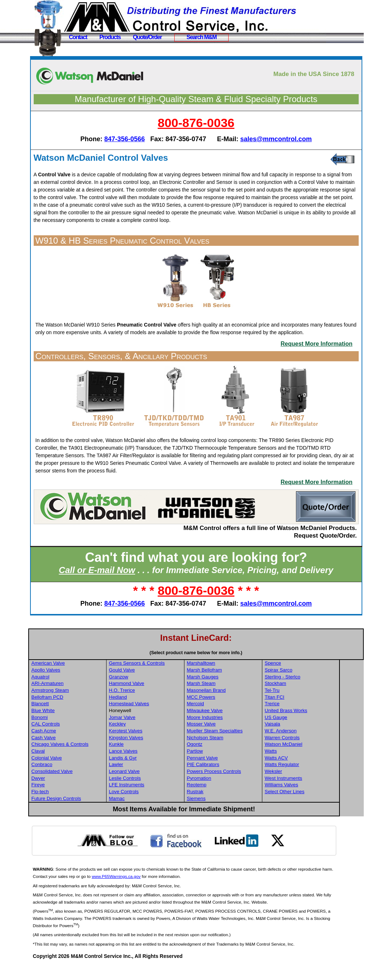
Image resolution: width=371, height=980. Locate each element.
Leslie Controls (152, 793)
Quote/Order (147, 37)
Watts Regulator (307, 780)
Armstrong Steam (78, 705)
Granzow (145, 692)
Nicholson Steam (231, 753)
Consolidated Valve (80, 786)
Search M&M (202, 37)
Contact (78, 37)
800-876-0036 (210, 123)
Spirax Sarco (304, 685)
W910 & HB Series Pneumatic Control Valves (150, 248)
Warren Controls (307, 753)
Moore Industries (231, 733)
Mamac (144, 814)
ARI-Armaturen (75, 699)
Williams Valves (307, 800)
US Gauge (301, 733)
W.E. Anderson (306, 746)
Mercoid (221, 719)
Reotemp (222, 800)
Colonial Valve (74, 773)
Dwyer (66, 793)
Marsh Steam (227, 699)
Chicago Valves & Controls (88, 759)
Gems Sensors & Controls (164, 678)
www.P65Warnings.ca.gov (156, 891)
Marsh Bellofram (230, 685)
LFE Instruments (154, 800)
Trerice (297, 719)
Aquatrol (68, 692)
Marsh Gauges (228, 692)
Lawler (143, 780)
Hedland (145, 712)
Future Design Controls (84, 814)
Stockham (301, 699)
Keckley (144, 739)
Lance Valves (150, 766)
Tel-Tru (297, 705)
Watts (296, 766)
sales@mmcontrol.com (290, 139)
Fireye (66, 800)
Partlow (221, 766)
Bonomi (67, 733)
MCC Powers (227, 712)
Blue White (71, 726)
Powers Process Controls (240, 786)
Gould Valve (149, 685)
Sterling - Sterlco (308, 692)
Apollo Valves (74, 685)
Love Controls (151, 807)
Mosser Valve (227, 739)
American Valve (76, 678)
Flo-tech (68, 807)
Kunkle (143, 759)
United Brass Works (311, 726)
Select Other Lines (310, 807)
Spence (298, 678)
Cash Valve (71, 753)
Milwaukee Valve (231, 726)
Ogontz (220, 759)
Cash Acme (71, 746)
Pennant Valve (228, 773)
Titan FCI (300, 712)
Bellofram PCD (75, 712)
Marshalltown (227, 678)
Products (110, 37)
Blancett (68, 719)
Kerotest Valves (153, 746)
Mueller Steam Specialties (241, 746)
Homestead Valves (156, 719)
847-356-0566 (138, 139)
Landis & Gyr (150, 773)
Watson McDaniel (309, 759)
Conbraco (70, 780)
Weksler (299, 786)
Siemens (222, 814)
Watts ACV (301, 773)
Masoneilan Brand (232, 705)
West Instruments (309, 793)
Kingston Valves (153, 753)
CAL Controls (73, 739)
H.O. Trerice (149, 705)
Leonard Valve (151, 786)
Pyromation (225, 793)
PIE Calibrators (229, 780)
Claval (66, 766)
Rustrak (221, 807)
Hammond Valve (154, 699)
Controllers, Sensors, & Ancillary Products (149, 371)
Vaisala (298, 739)
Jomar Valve (149, 733)
